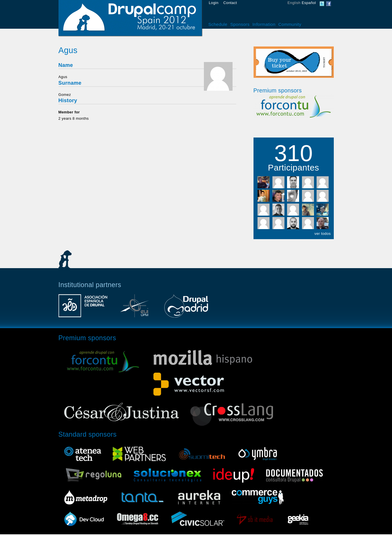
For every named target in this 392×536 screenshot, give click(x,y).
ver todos (323, 234)
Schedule (218, 24)
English (294, 3)
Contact (230, 3)
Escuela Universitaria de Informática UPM (134, 309)
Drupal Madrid (186, 309)
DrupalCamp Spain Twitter (322, 4)
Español (309, 3)
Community (290, 24)
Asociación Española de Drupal (83, 309)
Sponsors (240, 24)
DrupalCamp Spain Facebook (329, 4)
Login (214, 3)
